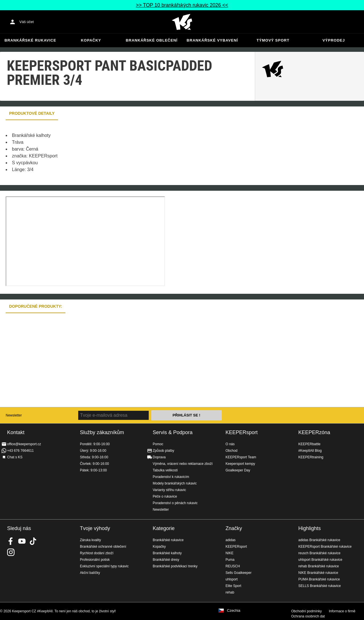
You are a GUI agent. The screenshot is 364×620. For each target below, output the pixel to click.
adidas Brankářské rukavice (319, 540)
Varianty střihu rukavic (169, 490)
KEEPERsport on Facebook (11, 541)
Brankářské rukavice (30, 40)
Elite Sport (233, 586)
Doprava (159, 457)
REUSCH (233, 566)
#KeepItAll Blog (310, 451)
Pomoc (158, 444)
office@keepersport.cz (24, 444)
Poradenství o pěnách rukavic (175, 503)
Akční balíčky (90, 573)
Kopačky (91, 40)
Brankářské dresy (166, 560)
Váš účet (27, 22)
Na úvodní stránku (182, 22)
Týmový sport (273, 40)
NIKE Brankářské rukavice (318, 573)
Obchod (231, 451)
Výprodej (334, 40)
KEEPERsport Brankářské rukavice (325, 547)
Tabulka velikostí (165, 470)
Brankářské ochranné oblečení (103, 547)
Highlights (310, 528)
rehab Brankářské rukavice (319, 566)
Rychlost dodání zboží (97, 553)
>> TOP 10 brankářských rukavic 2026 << (182, 5)
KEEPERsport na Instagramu (11, 552)
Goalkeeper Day (238, 470)
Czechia (234, 611)
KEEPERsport (242, 432)
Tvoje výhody (95, 528)
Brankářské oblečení (152, 40)
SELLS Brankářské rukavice (319, 586)
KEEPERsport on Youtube (22, 541)
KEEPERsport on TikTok (33, 541)
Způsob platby (163, 451)
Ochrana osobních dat (308, 616)
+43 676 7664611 (20, 451)
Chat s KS (15, 457)
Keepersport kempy (240, 464)
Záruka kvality (90, 540)
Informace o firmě (342, 611)
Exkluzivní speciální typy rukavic (104, 566)
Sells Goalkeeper (238, 573)
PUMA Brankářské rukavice (319, 579)
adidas (230, 540)
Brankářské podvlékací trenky (175, 566)
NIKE (229, 553)
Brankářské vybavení (212, 40)
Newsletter (14, 415)
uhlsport (232, 579)
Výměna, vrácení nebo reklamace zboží (183, 464)
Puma (230, 560)
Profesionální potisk (95, 560)
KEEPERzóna (314, 432)
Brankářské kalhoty (167, 553)
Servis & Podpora (173, 432)
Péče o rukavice (165, 496)
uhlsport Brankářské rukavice (320, 560)
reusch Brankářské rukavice (319, 553)
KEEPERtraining (311, 457)
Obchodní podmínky (306, 611)
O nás (230, 444)
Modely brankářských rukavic (175, 483)
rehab (230, 592)
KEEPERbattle (309, 444)
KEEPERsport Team (241, 457)
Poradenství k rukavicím (171, 477)
